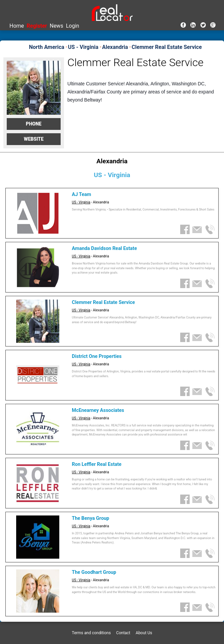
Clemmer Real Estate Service (103, 302)
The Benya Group (90, 518)
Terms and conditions (91, 633)
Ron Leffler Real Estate (97, 464)
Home (17, 26)
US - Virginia (81, 202)
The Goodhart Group (94, 572)
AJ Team (81, 194)
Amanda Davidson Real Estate (104, 248)
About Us (144, 633)
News (56, 26)
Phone (34, 124)
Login (73, 26)
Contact (123, 633)
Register (37, 26)
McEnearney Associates (98, 410)
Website (34, 139)
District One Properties (97, 356)
